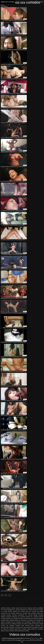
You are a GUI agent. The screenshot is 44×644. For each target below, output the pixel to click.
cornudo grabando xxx (9, 610)
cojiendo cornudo (5, 608)
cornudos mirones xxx (7, 618)
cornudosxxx (28, 622)
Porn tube (26, 638)
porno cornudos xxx (37, 625)
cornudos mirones (38, 617)
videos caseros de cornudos (22, 631)
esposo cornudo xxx (6, 624)
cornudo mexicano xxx (21, 610)
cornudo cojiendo (27, 608)
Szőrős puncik (34, 640)
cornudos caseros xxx (37, 613)
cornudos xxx (32, 620)
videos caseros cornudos (7, 631)
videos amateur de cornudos (35, 629)
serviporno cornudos (15, 627)
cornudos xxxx (20, 622)
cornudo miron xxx (26, 611)
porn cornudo (26, 625)
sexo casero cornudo (26, 627)
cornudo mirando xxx (14, 611)
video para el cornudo (20, 629)
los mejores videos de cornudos (30, 624)
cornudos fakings (32, 615)
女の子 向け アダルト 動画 (35, 638)
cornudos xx (24, 620)
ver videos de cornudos (7, 629)
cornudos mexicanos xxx (13, 617)
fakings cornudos (17, 624)
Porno (3, 5)
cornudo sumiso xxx (16, 613)
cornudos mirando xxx (26, 617)
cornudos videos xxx (15, 620)
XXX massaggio (17, 640)
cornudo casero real (16, 608)
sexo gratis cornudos (38, 627)
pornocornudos (5, 627)
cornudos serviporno (38, 618)
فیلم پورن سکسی (26, 640)
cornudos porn (28, 618)
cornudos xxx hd (10, 622)
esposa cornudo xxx (37, 622)
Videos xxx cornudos (7, 640)
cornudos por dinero (18, 618)
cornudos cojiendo (6, 615)
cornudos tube (5, 620)
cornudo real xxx (5, 613)
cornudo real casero (37, 611)
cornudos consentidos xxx (19, 615)
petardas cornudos (15, 625)
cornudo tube (26, 613)
